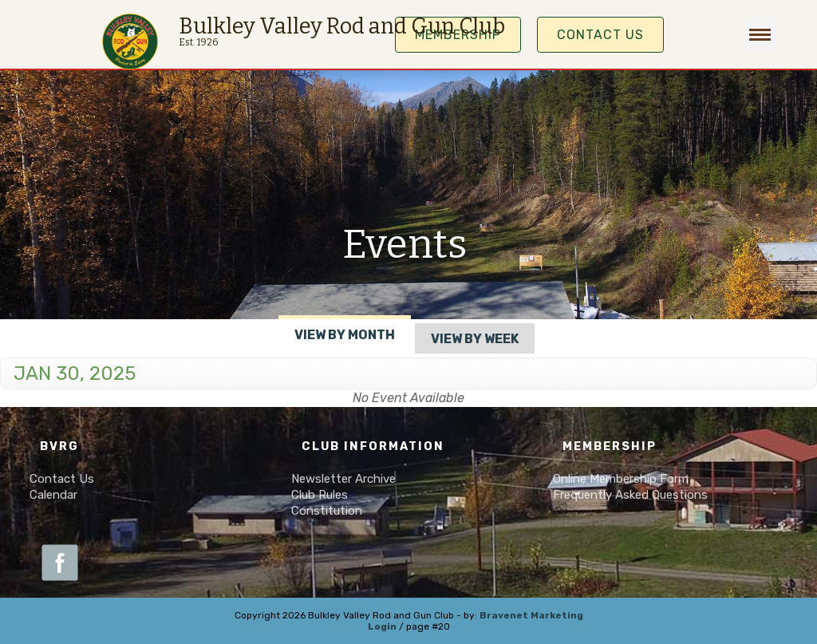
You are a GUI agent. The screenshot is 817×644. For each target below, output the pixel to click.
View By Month (345, 335)
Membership (610, 446)
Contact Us (600, 35)
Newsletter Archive (343, 479)
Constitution (327, 511)
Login (382, 626)
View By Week (475, 339)
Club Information (373, 446)
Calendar (53, 495)
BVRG (59, 446)
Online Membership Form (621, 479)
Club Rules (320, 495)
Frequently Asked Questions (630, 495)
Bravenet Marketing (531, 615)
